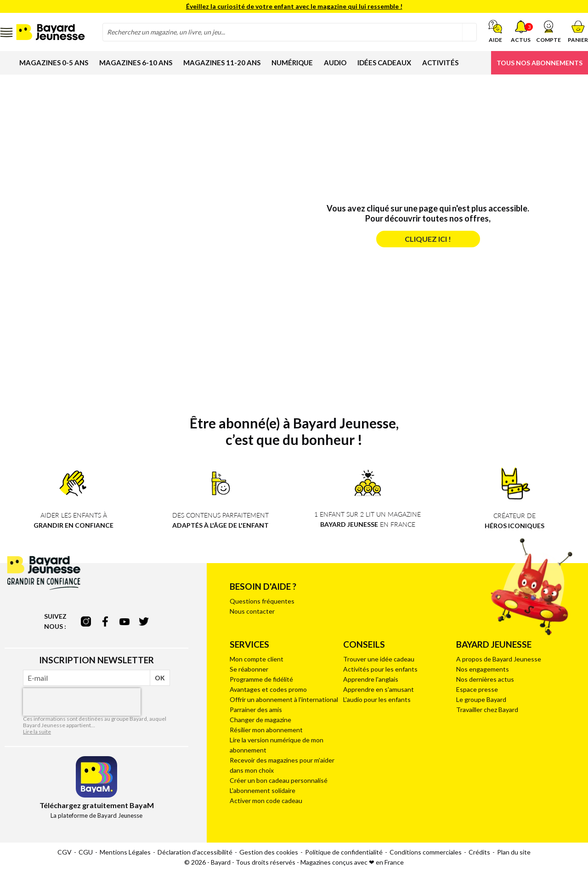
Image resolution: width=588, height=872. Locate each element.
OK (160, 678)
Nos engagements (483, 669)
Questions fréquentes (262, 601)
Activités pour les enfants (380, 669)
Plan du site (514, 852)
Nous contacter (252, 611)
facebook (105, 621)
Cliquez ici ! (428, 239)
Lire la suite (37, 732)
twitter (144, 621)
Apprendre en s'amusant (379, 689)
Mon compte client (257, 659)
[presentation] (82, 702)
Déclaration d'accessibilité (195, 852)
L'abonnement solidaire (263, 790)
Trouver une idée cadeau (379, 659)
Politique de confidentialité (344, 852)
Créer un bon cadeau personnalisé (279, 780)
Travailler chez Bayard (487, 710)
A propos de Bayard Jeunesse (499, 659)
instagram (86, 621)
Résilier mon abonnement (266, 730)
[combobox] (290, 32)
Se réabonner (249, 669)
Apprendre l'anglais (371, 679)
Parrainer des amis (256, 710)
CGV (65, 852)
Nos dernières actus (485, 679)
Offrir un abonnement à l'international (284, 699)
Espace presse (477, 689)
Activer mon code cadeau (266, 801)
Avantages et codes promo (268, 689)
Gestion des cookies (269, 852)
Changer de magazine (260, 720)
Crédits (479, 852)
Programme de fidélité (261, 679)
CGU (86, 852)
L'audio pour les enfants (377, 699)
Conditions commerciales (426, 852)
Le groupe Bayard (481, 699)
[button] (548, 31)
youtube (124, 621)
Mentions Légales (125, 852)
